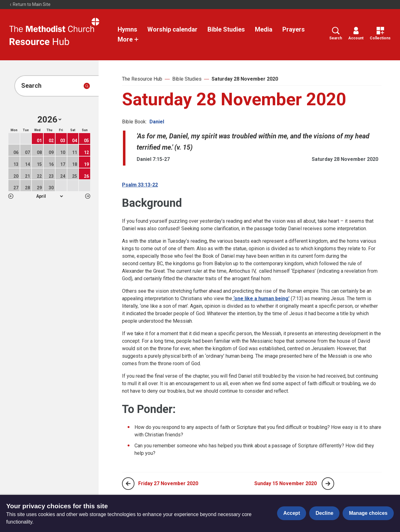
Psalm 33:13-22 (140, 185)
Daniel (157, 122)
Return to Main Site (30, 4)
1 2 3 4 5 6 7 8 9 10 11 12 (49, 196)
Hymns (127, 29)
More (128, 39)
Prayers (294, 29)
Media (264, 29)
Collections (380, 34)
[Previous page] (128, 484)
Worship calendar (172, 29)
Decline (324, 513)
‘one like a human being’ (261, 298)
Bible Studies (226, 29)
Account (356, 34)
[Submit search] (87, 86)
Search (336, 34)
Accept (292, 513)
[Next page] (328, 484)
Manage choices (368, 513)
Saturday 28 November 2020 (245, 79)
